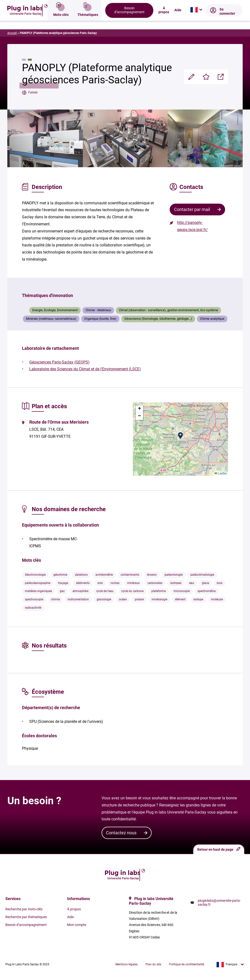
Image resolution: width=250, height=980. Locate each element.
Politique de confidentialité (187, 964)
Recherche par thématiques (26, 917)
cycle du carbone (132, 591)
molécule (217, 599)
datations (81, 575)
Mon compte (77, 925)
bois (220, 583)
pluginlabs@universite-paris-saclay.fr (219, 903)
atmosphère (80, 591)
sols (100, 583)
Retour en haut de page (219, 849)
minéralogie (159, 599)
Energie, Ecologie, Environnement (55, 310)
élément (180, 599)
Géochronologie (35, 575)
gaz (62, 591)
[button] (180, 436)
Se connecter (223, 22)
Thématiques (88, 21)
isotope (198, 599)
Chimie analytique (212, 319)
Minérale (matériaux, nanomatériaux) (51, 319)
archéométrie (104, 575)
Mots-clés (61, 21)
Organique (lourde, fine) (100, 319)
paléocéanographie (38, 583)
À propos (164, 21)
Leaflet (221, 473)
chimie (55, 599)
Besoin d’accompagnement (129, 21)
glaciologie (104, 599)
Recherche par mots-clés (24, 909)
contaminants (130, 575)
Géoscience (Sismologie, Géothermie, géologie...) (158, 319)
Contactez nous (121, 833)
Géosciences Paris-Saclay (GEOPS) (59, 362)
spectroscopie (34, 599)
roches (115, 583)
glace (205, 583)
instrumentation (78, 599)
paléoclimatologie (202, 575)
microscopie (182, 591)
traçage (63, 583)
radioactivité (33, 608)
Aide (178, 21)
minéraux (133, 583)
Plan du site (153, 964)
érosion (152, 575)
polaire (139, 599)
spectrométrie (207, 591)
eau (192, 583)
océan (123, 599)
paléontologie (174, 575)
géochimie (60, 575)
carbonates (155, 583)
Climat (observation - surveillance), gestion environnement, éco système (168, 310)
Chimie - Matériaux (98, 310)
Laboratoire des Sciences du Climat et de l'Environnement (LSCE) (85, 369)
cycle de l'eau (105, 591)
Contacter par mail (192, 209)
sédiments (83, 583)
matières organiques (38, 591)
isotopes (176, 583)
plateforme (159, 591)
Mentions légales (127, 964)
